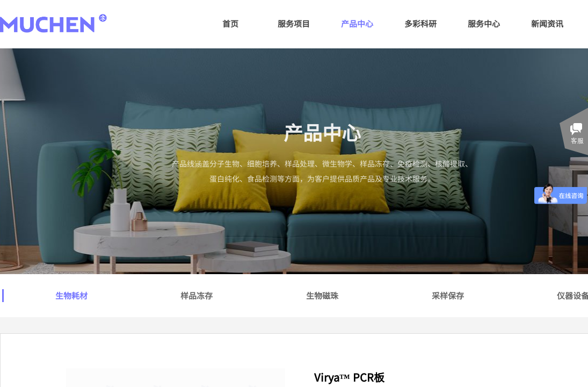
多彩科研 (420, 23)
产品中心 (357, 23)
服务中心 (484, 23)
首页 (230, 23)
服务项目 (294, 23)
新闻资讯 (547, 23)
